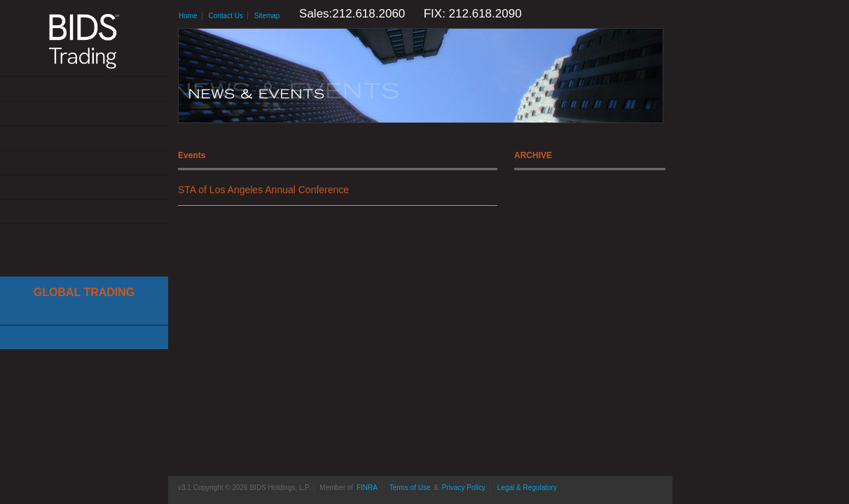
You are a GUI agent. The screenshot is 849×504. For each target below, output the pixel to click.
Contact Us (84, 212)
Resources (84, 187)
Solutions (84, 114)
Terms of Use (410, 488)
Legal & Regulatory (527, 488)
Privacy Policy (464, 488)
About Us (84, 89)
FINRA (367, 488)
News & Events (84, 163)
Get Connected (84, 138)
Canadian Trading (84, 338)
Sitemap (267, 16)
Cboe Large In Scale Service (84, 313)
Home (188, 16)
